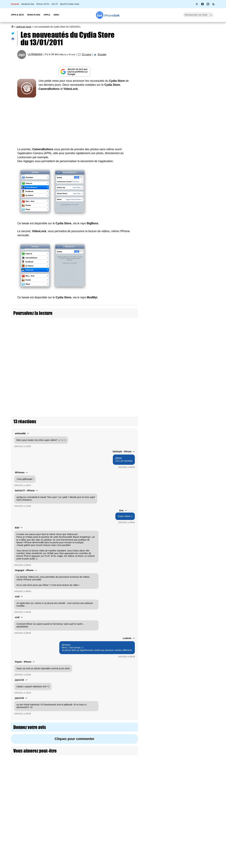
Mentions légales (49, 838)
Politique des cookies (51, 832)
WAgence (144, 814)
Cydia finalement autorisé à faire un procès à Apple (193, 538)
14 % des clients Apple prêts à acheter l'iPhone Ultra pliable (181, 181)
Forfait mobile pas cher (101, 814)
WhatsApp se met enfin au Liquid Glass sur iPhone (182, 141)
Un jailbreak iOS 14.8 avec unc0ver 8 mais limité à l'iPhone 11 (194, 638)
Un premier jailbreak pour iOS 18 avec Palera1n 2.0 (194, 285)
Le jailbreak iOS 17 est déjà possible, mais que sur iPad (196, 354)
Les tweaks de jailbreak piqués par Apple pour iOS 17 (196, 332)
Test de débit (96, 820)
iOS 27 (55, 4)
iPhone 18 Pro (43, 4)
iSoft (43, 814)
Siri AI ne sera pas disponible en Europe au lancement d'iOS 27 (182, 114)
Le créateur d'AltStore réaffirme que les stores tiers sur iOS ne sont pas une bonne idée (197, 426)
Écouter (102, 54)
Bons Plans (34, 15)
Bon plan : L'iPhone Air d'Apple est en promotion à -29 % (181, 74)
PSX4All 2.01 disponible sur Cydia (47, 353)
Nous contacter (98, 808)
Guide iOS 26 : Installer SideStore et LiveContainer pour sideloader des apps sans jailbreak (196, 259)
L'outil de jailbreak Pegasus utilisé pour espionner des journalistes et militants (197, 711)
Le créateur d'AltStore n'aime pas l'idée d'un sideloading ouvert (195, 560)
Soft (112, 15)
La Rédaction (35, 54)
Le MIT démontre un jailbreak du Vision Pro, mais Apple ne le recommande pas (196, 308)
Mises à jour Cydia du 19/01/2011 (109, 338)
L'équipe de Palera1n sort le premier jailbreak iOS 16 (197, 450)
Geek (56, 15)
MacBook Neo (28, 4)
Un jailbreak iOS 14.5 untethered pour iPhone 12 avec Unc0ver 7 (196, 660)
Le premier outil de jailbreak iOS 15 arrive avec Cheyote (195, 516)
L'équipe (45, 820)
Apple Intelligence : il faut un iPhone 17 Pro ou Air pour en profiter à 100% (182, 86)
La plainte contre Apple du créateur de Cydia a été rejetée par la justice (197, 610)
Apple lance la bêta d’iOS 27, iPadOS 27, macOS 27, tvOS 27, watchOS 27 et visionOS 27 (182, 155)
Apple (47, 15)
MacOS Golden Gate (70, 4)
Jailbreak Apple (24, 27)
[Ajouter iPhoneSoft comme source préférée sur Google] (74, 72)
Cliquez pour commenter (74, 692)
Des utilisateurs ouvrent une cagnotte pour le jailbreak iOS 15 (197, 582)
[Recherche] (198, 15)
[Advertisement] (74, 121)
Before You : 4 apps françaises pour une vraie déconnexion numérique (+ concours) (182, 127)
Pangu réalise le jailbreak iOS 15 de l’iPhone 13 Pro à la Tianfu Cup (193, 685)
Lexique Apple (97, 826)
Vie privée (46, 826)
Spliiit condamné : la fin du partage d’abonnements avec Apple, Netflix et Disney (181, 100)
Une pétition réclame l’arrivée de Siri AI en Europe (182, 62)
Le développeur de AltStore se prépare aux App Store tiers (196, 376)
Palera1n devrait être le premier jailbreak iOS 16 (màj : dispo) (197, 472)
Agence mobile (147, 808)
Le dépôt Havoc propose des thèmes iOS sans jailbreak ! (196, 494)
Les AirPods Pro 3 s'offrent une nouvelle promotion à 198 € (182, 169)
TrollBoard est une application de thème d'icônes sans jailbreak (194, 400)
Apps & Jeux (17, 15)
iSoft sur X (145, 820)
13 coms (86, 54)
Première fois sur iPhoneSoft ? (56, 808)
